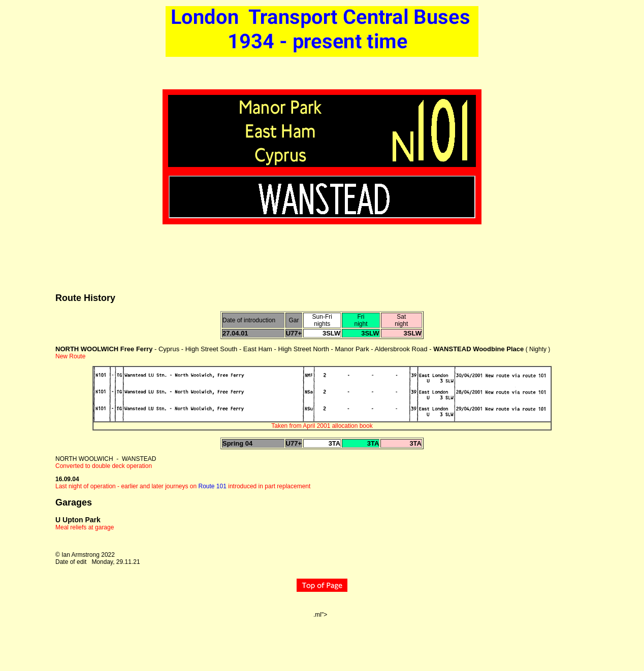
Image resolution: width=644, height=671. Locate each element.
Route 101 (213, 486)
